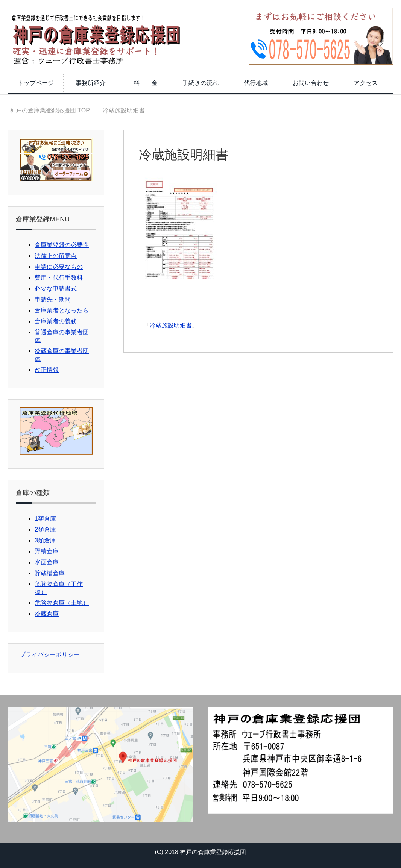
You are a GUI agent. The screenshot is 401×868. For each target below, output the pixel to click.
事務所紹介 (91, 83)
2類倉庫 (45, 529)
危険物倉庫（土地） (62, 603)
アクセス (366, 83)
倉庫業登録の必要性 (62, 245)
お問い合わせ (311, 83)
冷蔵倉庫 (47, 614)
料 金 (146, 83)
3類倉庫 (45, 540)
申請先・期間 (53, 299)
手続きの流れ (200, 83)
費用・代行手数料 (59, 278)
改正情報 (47, 370)
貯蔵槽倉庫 (50, 573)
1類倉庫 (45, 519)
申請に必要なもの (59, 267)
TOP (50, 110)
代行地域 (256, 83)
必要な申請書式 (56, 289)
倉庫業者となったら (62, 310)
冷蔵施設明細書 (171, 325)
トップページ (36, 83)
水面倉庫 (47, 562)
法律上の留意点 (56, 256)
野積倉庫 (47, 551)
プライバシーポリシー (50, 655)
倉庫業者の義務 (56, 321)
